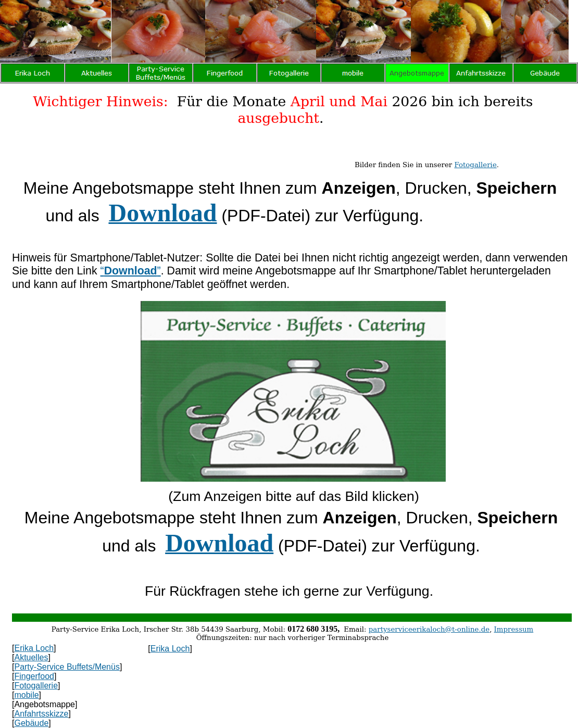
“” (131, 271)
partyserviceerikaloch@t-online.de (429, 629)
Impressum (514, 629)
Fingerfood (34, 676)
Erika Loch (34, 648)
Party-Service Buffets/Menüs (67, 667)
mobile (26, 695)
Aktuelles (31, 657)
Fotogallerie (475, 165)
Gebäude (31, 723)
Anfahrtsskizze (41, 714)
